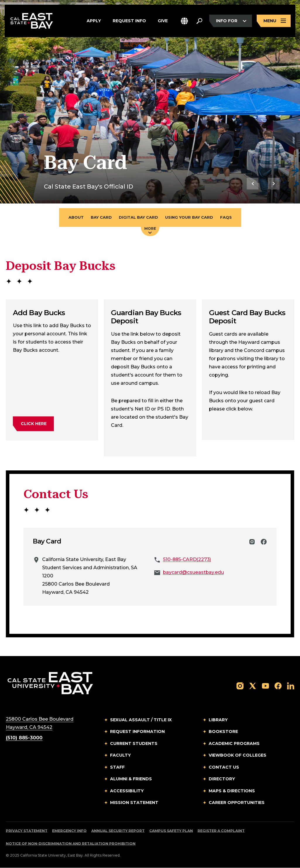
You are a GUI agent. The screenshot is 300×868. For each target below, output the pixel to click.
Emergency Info (69, 831)
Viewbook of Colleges (238, 755)
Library (218, 720)
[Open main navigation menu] (274, 21)
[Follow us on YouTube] (265, 686)
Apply (94, 21)
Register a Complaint (221, 831)
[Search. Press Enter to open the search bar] (199, 21)
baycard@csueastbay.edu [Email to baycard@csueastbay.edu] (194, 573)
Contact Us (224, 767)
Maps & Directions (232, 791)
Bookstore (223, 732)
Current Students (134, 744)
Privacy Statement (27, 831)
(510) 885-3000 (24, 738)
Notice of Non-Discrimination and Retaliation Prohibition (71, 844)
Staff (117, 767)
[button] (184, 21)
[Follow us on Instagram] (240, 686)
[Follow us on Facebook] (278, 686)
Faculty (120, 755)
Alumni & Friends (131, 779)
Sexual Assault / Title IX (141, 720)
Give (163, 21)
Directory (222, 779)
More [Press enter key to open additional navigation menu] (150, 230)
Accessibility (127, 791)
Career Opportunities (237, 803)
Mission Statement (134, 803)
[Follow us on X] (253, 686)
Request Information (137, 732)
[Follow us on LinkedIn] (291, 686)
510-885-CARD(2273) (188, 560)
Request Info (129, 21)
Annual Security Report (118, 831)
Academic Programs (234, 744)
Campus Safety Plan (171, 831)
